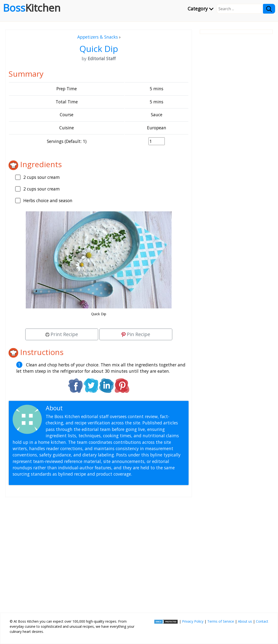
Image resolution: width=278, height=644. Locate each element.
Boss (32, 8)
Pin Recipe (136, 334)
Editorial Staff (83, 408)
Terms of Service (221, 621)
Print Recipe (62, 334)
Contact (262, 621)
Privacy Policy (193, 621)
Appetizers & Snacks (98, 37)
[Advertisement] (99, 553)
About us (245, 621)
